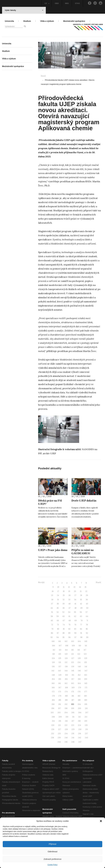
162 (66, 683)
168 (66, 688)
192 (66, 704)
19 (69, 591)
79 (52, 629)
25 (64, 595)
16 (53, 591)
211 (73, 717)
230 (80, 729)
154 (53, 679)
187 (73, 700)
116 (79, 650)
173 (60, 692)
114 (66, 650)
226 (53, 729)
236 (80, 734)
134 (79, 662)
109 (73, 646)
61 (69, 616)
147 (86, 671)
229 (73, 729)
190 (53, 704)
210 (67, 717)
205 (73, 713)
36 (87, 600)
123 (85, 654)
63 (81, 616)
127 (73, 658)
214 (53, 721)
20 (75, 591)
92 (87, 633)
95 (64, 637)
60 (64, 616)
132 (66, 662)
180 (66, 696)
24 (58, 595)
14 (80, 587)
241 (73, 738)
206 (80, 713)
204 (66, 713)
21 (81, 591)
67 (64, 621)
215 (60, 721)
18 (64, 591)
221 (59, 725)
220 (53, 725)
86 (52, 633)
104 (79, 641)
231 (86, 729)
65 (52, 621)
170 (80, 688)
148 (53, 675)
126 (66, 658)
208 (53, 717)
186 (66, 700)
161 (60, 683)
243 (86, 738)
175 (73, 692)
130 (53, 662)
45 (58, 608)
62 (75, 616)
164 (79, 683)
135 (86, 662)
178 (53, 696)
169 (73, 688)
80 (58, 629)
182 (79, 696)
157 (73, 679)
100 (53, 641)
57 (87, 612)
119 (60, 654)
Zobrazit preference (52, 859)
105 (86, 641)
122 (79, 654)
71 (87, 621)
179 (60, 696)
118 (54, 654)
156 (66, 679)
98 (81, 637)
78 (87, 625)
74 (64, 625)
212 (80, 717)
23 (52, 595)
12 (69, 587)
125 (60, 658)
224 (79, 725)
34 (75, 600)
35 (81, 600)
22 (86, 591)
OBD (57, 3)
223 (73, 725)
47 (70, 608)
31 (58, 600)
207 (87, 713)
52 (58, 612)
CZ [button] (47, 3)
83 (75, 629)
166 (53, 688)
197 (59, 708)
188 (79, 700)
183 (86, 696)
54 (69, 612)
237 (86, 734)
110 (80, 646)
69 (76, 621)
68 (70, 621)
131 (60, 662)
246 (73, 742)
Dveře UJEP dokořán (84, 501)
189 (86, 700)
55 (75, 612)
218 (79, 721)
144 (66, 671)
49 (81, 608)
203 (59, 713)
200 (80, 708)
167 (60, 688)
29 (87, 595)
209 (60, 717)
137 (60, 667)
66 (58, 621)
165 (86, 683)
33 (69, 600)
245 (66, 742)
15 (86, 587)
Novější (41, 582)
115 (73, 650)
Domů (43, 76)
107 (60, 646)
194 (79, 704)
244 (59, 742)
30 (52, 600)
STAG (77, 3)
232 (53, 734)
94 (58, 637)
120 (66, 654)
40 (69, 604)
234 (66, 734)
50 (87, 608)
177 (86, 692)
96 (69, 637)
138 (66, 667)
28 (81, 595)
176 (79, 692)
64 (87, 616)
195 (86, 704)
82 (69, 629)
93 (52, 637)
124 (53, 658)
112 (54, 650)
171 (86, 688)
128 (79, 658)
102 (66, 641)
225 (86, 725)
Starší (98, 582)
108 (67, 646)
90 (75, 633)
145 (73, 671)
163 (73, 683)
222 (66, 725)
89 (69, 633)
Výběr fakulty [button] (24, 10)
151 (73, 675)
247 (80, 742)
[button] (101, 821)
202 (52, 713)
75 (69, 625)
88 (64, 633)
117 (85, 650)
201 (86, 708)
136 (53, 667)
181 (73, 696)
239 (59, 738)
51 (52, 612)
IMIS (67, 3)
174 (66, 692)
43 (87, 604)
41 (75, 604)
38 (58, 604)
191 (60, 704)
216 (66, 721)
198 (66, 708)
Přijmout (52, 844)
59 (58, 616)
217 (73, 721)
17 (58, 591)
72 (52, 625)
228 (66, 729)
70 (82, 621)
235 (73, 734)
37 (52, 604)
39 (64, 604)
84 (81, 629)
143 (59, 671)
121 (73, 654)
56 (81, 612)
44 (52, 608)
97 (75, 637)
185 (60, 700)
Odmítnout (52, 851)
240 (66, 738)
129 (86, 658)
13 (75, 587)
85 (87, 629)
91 (81, 633)
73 (58, 625)
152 (79, 675)
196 (53, 708)
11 (64, 587)
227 (60, 729)
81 (64, 629)
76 (75, 625)
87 (58, 633)
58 (52, 616)
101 (60, 641)
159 (86, 679)
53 (63, 612)
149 (60, 675)
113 (60, 650)
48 (75, 608)
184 (53, 700)
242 (80, 738)
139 (73, 667)
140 (79, 667)
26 (70, 595)
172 (53, 692)
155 (60, 679)
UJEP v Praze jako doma (53, 550)
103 (73, 641)
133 (73, 662)
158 (79, 679)
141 (86, 667)
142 (53, 671)
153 (86, 675)
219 (86, 721)
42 (81, 604)
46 (64, 608)
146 (79, 671)
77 (81, 625)
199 (73, 708)
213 (86, 717)
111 (86, 646)
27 (75, 595)
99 (87, 637)
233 (59, 734)
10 (58, 587)
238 (52, 738)
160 (53, 683)
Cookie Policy (53, 865)
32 (64, 600)
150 (67, 675)
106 (54, 646)
